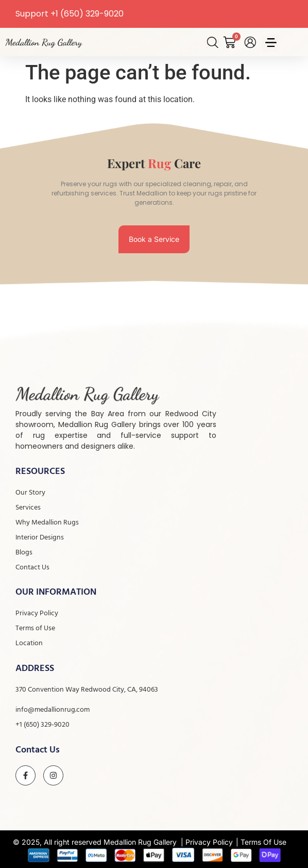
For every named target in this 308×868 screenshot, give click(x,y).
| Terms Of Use (261, 842)
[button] (271, 44)
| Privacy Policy (207, 842)
